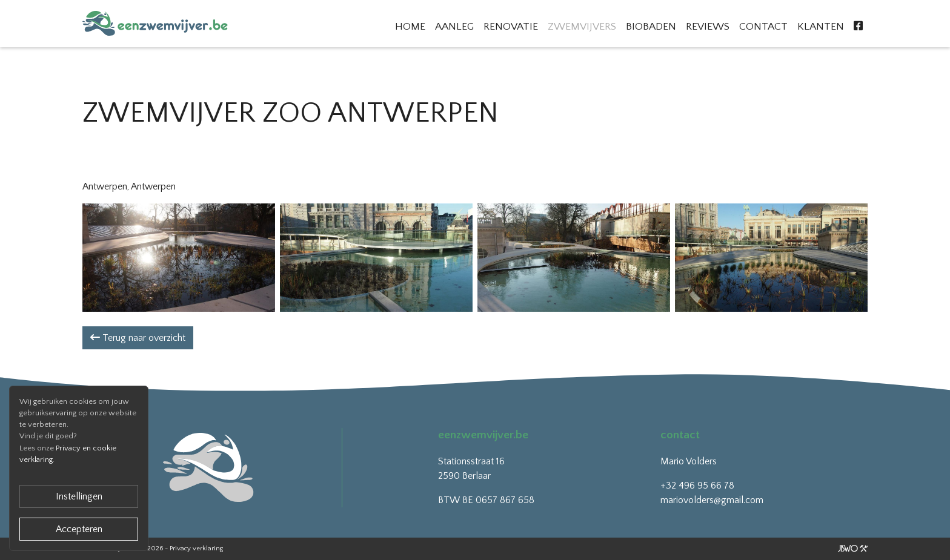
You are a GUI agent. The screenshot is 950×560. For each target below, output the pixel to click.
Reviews (708, 27)
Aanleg (454, 27)
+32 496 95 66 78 (697, 486)
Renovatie (511, 27)
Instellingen (79, 496)
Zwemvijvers (582, 27)
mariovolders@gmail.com (712, 500)
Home (410, 27)
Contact (763, 27)
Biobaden (651, 27)
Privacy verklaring (196, 548)
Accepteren (79, 529)
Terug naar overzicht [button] (138, 338)
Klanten (821, 27)
